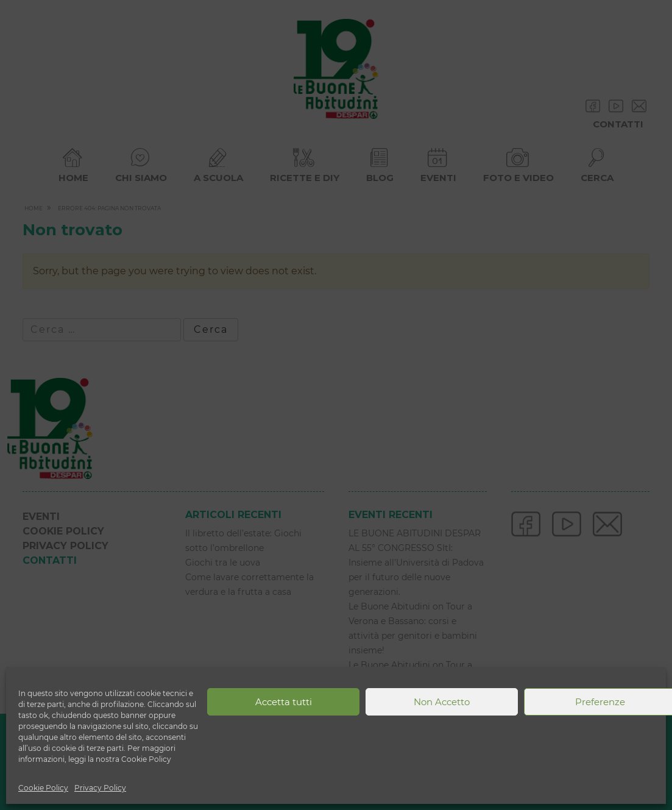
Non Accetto (442, 702)
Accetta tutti (284, 702)
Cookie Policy (43, 788)
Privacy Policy (100, 788)
